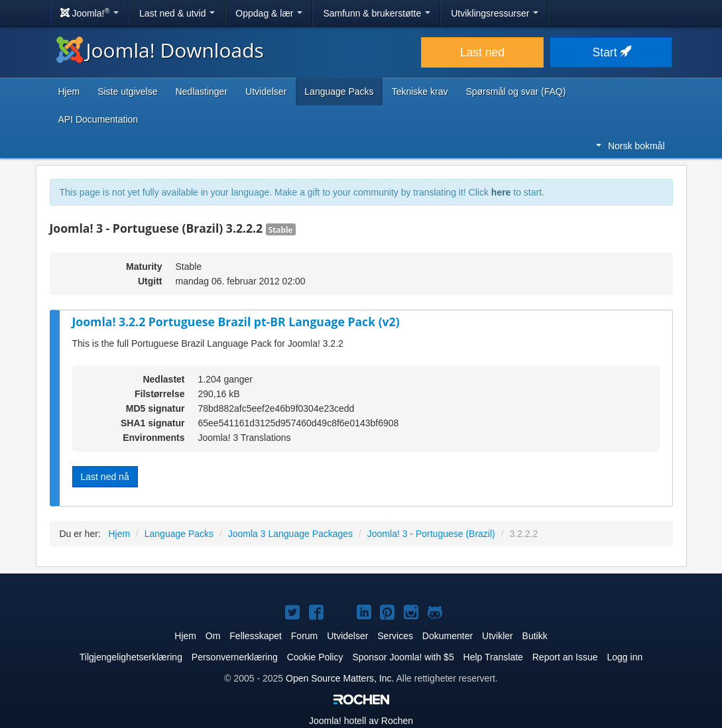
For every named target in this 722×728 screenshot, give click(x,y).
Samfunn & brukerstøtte (377, 13)
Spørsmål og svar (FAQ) (515, 91)
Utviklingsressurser (495, 13)
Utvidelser (266, 91)
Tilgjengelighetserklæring (131, 657)
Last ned (482, 52)
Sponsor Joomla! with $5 (403, 657)
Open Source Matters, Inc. (340, 678)
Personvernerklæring (235, 657)
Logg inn (625, 657)
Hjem (69, 91)
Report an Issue (565, 657)
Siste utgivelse (127, 91)
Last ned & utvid (177, 13)
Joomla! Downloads (160, 50)
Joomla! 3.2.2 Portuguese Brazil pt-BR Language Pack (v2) (236, 322)
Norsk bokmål (631, 146)
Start (611, 52)
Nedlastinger (201, 91)
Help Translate (493, 657)
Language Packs (339, 91)
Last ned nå (105, 477)
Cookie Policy (315, 657)
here (501, 192)
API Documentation (98, 119)
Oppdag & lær (269, 13)
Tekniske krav (420, 91)
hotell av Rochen (361, 721)
